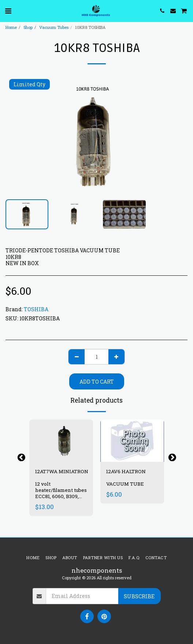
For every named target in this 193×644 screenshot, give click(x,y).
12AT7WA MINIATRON (62, 471)
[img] (61, 441)
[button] (8, 11)
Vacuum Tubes (54, 27)
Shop (28, 27)
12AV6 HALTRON (126, 471)
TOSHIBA (36, 309)
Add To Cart (97, 382)
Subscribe (139, 596)
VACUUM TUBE (125, 484)
